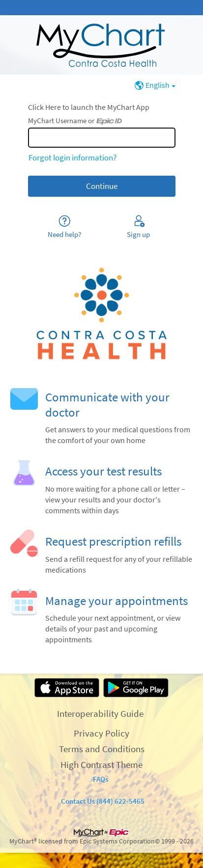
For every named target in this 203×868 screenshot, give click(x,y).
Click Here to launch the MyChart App (89, 107)
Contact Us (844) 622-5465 (103, 801)
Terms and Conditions (102, 749)
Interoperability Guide (100, 713)
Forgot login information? (72, 158)
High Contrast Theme (101, 764)
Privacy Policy (101, 733)
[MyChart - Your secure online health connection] (101, 45)
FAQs (101, 779)
